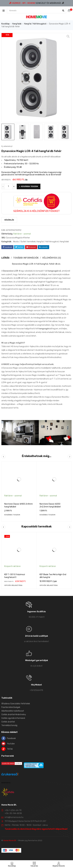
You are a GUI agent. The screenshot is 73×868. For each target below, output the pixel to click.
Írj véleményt (7, 146)
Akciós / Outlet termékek (24, 242)
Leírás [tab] (5, 258)
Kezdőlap (6, 24)
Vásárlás (9, 220)
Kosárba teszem (30, 186)
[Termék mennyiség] (8, 186)
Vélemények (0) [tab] (52, 258)
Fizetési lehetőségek (11, 707)
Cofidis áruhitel (8, 722)
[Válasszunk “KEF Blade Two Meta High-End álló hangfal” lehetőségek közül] (49, 585)
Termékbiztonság (9, 725)
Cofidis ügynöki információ (13, 718)
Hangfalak (17, 24)
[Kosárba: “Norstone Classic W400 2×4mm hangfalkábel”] (12, 515)
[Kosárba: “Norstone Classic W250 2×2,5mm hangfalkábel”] (47, 515)
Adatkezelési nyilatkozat (13, 711)
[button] (68, 36)
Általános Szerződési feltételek (16, 704)
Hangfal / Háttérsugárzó (35, 24)
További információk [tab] (26, 258)
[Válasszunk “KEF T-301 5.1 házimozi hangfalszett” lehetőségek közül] (13, 585)
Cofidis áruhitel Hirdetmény (14, 715)
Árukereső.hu (6, 783)
